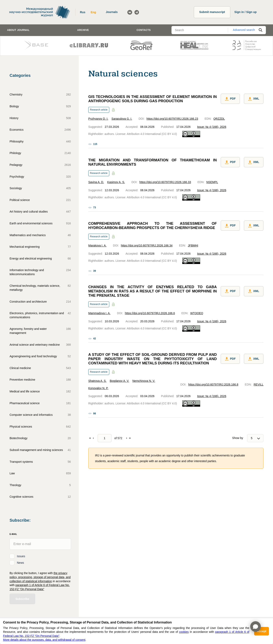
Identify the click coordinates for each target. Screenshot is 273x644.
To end (130, 438)
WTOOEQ (197, 313)
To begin (90, 438)
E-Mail (13, 534)
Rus (83, 12)
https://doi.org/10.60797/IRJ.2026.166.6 (150, 313)
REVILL (259, 384)
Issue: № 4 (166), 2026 (212, 127)
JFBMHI (193, 245)
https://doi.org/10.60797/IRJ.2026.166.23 (172, 119)
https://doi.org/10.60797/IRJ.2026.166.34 (147, 245)
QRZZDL (219, 119)
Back (93, 438)
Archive (83, 30)
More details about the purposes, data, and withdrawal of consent (44, 640)
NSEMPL (212, 182)
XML (254, 99)
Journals (112, 12)
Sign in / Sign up (246, 12)
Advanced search (244, 30)
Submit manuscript (212, 12)
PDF (230, 99)
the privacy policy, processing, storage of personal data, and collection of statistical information (40, 577)
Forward (127, 438)
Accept (262, 631)
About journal (18, 30)
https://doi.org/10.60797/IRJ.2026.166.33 (165, 182)
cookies (184, 632)
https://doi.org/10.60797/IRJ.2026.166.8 (213, 384)
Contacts (144, 30)
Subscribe (22, 599)
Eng (93, 12)
